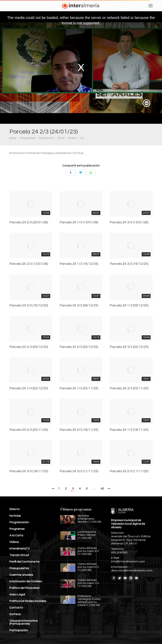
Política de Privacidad (24, 588)
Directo (15, 509)
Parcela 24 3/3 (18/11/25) (29, 471)
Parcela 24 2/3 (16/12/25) (29, 305)
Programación (19, 522)
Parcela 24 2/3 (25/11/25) (29, 430)
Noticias (15, 516)
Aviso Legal (17, 594)
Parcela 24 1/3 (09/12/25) (129, 305)
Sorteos (15, 614)
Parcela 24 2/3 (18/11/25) (79, 430)
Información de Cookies (26, 581)
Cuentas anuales (21, 575)
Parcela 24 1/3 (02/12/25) (29, 388)
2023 (61, 138)
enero (72, 138)
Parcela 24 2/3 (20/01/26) (29, 222)
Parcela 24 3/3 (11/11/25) (79, 471)
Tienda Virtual (19, 555)
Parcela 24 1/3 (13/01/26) (79, 222)
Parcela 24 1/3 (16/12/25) (79, 264)
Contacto (16, 608)
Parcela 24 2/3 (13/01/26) (29, 264)
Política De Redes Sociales (28, 601)
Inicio (13, 138)
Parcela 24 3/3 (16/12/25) (129, 264)
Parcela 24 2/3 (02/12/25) (79, 347)
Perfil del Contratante (24, 562)
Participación (19, 630)
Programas (28, 138)
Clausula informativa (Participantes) (23, 622)
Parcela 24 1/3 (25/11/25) (79, 388)
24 (82, 138)
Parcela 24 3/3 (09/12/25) (79, 305)
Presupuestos (19, 568)
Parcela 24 (46, 138)
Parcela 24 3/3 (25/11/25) (129, 388)
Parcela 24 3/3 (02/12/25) (129, 347)
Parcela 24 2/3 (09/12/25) (29, 347)
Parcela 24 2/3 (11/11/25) (129, 471)
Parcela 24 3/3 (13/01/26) (129, 222)
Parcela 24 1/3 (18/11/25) (129, 430)
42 (102, 489)
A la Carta (16, 535)
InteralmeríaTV (20, 549)
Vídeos (14, 542)
